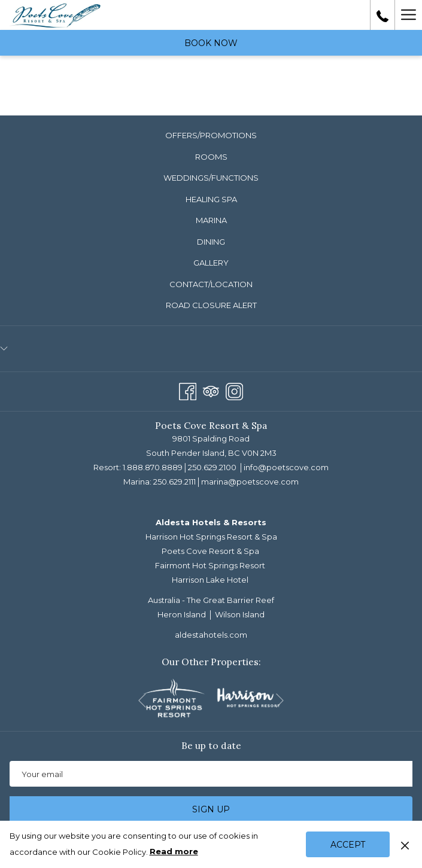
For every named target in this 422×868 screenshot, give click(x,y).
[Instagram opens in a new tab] (234, 390)
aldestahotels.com (211, 635)
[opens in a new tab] (174, 697)
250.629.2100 (212, 467)
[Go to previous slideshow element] (142, 700)
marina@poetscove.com (250, 482)
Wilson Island (240, 614)
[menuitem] (211, 135)
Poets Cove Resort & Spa (210, 551)
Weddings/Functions (211, 178)
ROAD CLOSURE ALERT (211, 305)
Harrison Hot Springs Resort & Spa (211, 537)
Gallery (211, 263)
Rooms (211, 157)
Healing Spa (211, 199)
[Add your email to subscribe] (211, 774)
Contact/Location (211, 284)
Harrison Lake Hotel (210, 580)
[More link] (408, 15)
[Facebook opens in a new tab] (188, 390)
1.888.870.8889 (153, 467)
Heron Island (182, 614)
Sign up (211, 809)
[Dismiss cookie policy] (405, 844)
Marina (211, 220)
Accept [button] (348, 845)
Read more (175, 852)
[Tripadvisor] (211, 390)
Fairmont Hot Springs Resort (210, 565)
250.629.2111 (174, 482)
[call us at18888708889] (382, 15)
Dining (211, 242)
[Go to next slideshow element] (280, 700)
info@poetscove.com (286, 467)
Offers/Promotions (211, 135)
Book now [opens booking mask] (211, 43)
